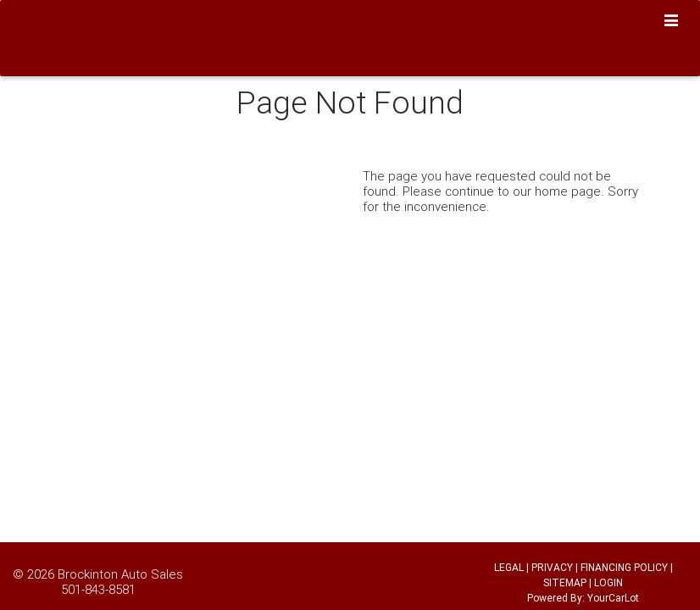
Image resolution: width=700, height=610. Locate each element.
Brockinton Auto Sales (120, 574)
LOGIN (608, 582)
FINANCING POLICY (624, 567)
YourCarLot (613, 598)
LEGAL (509, 567)
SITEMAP (565, 582)
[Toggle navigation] (672, 21)
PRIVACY (552, 567)
